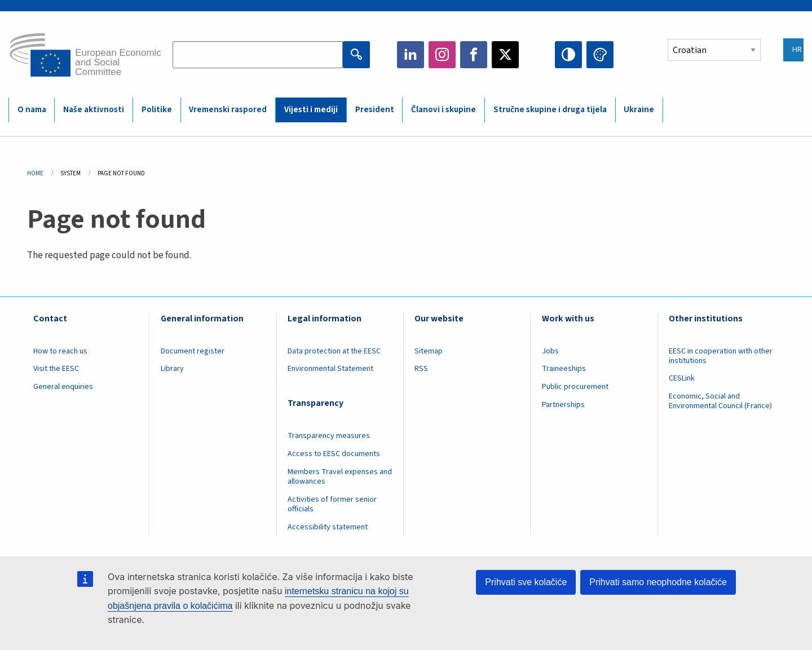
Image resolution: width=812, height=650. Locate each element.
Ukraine (639, 110)
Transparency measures (329, 436)
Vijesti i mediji (311, 110)
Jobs (550, 351)
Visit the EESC (56, 369)
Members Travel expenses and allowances (340, 477)
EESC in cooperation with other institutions (721, 356)
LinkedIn (411, 55)
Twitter (505, 55)
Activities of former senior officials (332, 504)
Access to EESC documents (334, 454)
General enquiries (63, 387)
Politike (157, 110)
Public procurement (575, 387)
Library (172, 369)
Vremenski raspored (228, 110)
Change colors (600, 55)
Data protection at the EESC (334, 351)
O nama (32, 110)
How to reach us (60, 351)
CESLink (682, 378)
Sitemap (429, 351)
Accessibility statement (328, 527)
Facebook (474, 55)
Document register (193, 351)
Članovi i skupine (443, 110)
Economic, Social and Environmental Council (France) (721, 401)
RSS (421, 369)
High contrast (568, 55)
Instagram (442, 55)
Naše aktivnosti (94, 110)
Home (35, 173)
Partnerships (563, 405)
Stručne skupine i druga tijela (550, 110)
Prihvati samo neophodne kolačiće (658, 582)
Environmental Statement (330, 369)
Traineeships (564, 369)
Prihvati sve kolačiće (526, 582)
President (375, 110)
